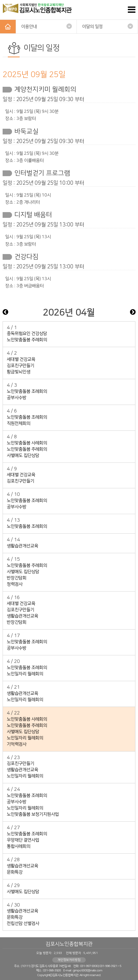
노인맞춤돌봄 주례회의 (27, 340)
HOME (8, 27)
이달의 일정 (108, 26)
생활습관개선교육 (22, 546)
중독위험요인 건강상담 (27, 334)
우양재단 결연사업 (23, 840)
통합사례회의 (19, 846)
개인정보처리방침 (69, 960)
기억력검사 (17, 744)
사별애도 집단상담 (23, 455)
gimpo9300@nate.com (87, 970)
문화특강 (15, 872)
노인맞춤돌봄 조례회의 (27, 391)
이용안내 (47, 26)
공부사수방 (17, 398)
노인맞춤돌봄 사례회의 (27, 443)
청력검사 (15, 584)
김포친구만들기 (21, 366)
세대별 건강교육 (21, 359)
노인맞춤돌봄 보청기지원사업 (33, 814)
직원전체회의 (19, 423)
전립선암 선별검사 (23, 923)
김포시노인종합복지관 (69, 944)
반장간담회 (17, 578)
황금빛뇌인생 (19, 372)
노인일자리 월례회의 (25, 674)
